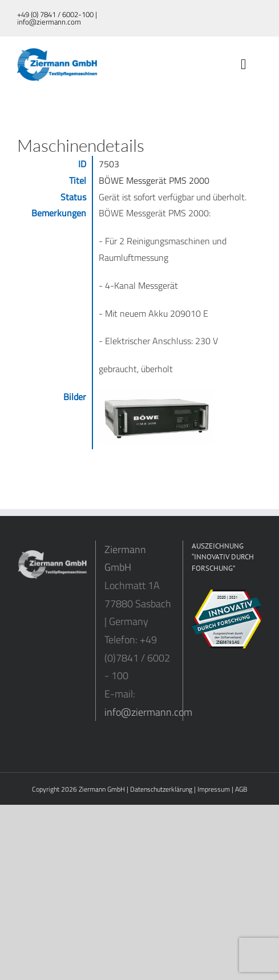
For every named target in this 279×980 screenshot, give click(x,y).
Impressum (214, 789)
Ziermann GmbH (102, 789)
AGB (241, 789)
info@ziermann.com (148, 712)
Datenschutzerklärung (161, 789)
